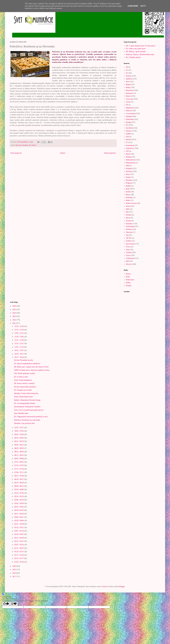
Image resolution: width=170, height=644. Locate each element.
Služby (128, 283)
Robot (128, 200)
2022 (14, 320)
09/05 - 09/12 (19, 445)
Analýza (129, 76)
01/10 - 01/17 (19, 558)
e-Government (131, 113)
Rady (128, 189)
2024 (14, 313)
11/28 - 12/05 (19, 337)
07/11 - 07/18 (19, 469)
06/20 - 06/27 (19, 479)
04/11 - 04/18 (19, 514)
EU (127, 125)
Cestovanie (130, 99)
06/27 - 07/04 (19, 476)
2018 (14, 573)
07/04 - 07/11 (19, 472)
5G (127, 70)
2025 (14, 310)
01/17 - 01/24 (19, 555)
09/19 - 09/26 (19, 438)
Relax (128, 195)
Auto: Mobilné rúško (21, 413)
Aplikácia (129, 79)
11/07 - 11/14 (19, 347)
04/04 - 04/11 (19, 517)
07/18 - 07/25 (19, 465)
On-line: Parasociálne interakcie (25, 387)
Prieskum (25, 145)
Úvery (128, 247)
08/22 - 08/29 (19, 452)
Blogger (122, 586)
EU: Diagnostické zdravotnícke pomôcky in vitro (31, 417)
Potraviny (19, 145)
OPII (128, 166)
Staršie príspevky (110, 153)
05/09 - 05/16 (19, 500)
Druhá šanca (130, 280)
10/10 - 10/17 (19, 428)
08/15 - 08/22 (19, 455)
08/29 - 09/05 (19, 448)
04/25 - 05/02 (19, 507)
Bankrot (129, 85)
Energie (129, 122)
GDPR (128, 134)
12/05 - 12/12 (19, 333)
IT (127, 142)
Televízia (129, 232)
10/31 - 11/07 (19, 350)
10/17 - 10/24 (19, 357)
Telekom (129, 229)
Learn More (133, 6)
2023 (14, 316)
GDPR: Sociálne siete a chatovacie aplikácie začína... (32, 370)
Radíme (129, 186)
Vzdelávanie (130, 258)
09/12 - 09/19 (19, 441)
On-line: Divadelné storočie (24, 360)
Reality (128, 192)
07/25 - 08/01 (19, 462)
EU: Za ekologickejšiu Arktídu (24, 403)
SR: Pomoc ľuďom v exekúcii (24, 383)
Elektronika (130, 119)
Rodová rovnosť (131, 203)
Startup (128, 215)
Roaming (129, 197)
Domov (63, 153)
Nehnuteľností (131, 163)
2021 (14, 323)
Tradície (129, 241)
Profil (128, 277)
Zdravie (34, 145)
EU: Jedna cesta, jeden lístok (136, 49)
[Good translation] (6, 604)
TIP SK (128, 238)
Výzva (128, 255)
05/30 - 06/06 (19, 490)
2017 (14, 577)
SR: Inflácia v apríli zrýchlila (136, 52)
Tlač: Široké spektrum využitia (25, 373)
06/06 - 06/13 (19, 486)
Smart (128, 206)
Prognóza (129, 183)
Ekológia (129, 116)
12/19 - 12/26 (19, 326)
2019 (14, 570)
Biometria (129, 93)
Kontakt (129, 286)
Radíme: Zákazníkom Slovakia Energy (27, 400)
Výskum (129, 252)
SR (30, 145)
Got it (143, 6)
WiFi (128, 261)
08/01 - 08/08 (19, 459)
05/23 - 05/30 (19, 493)
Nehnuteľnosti (131, 160)
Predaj (128, 177)
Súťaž (128, 218)
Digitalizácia (130, 108)
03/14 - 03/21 (19, 527)
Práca (128, 174)
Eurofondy (130, 128)
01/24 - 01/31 (19, 552)
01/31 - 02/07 (19, 548)
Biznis (128, 96)
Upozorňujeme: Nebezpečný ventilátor (27, 407)
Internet (129, 140)
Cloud (128, 102)
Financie (129, 131)
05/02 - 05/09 (19, 503)
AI (127, 73)
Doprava (129, 111)
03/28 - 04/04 (19, 521)
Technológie (130, 226)
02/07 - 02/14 (19, 545)
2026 (14, 306)
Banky (128, 87)
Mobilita (129, 157)
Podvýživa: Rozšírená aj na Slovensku (27, 420)
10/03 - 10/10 (19, 431)
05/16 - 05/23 (19, 496)
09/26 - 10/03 (19, 435)
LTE (127, 151)
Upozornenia (130, 244)
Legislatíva (130, 148)
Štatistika (129, 224)
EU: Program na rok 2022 (23, 390)
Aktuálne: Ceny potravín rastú (24, 423)
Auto (128, 82)
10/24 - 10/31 (19, 354)
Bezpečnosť (130, 90)
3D (127, 67)
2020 (14, 566)
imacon (105, 586)
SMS (128, 209)
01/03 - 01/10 (19, 562)
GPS (127, 137)
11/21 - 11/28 (19, 340)
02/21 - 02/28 (19, 538)
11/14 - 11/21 (19, 343)
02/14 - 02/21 (19, 541)
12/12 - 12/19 (19, 330)
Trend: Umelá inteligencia (23, 380)
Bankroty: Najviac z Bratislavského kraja (140, 54)
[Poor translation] (14, 604)
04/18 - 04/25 (19, 510)
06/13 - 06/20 (19, 483)
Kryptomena (130, 145)
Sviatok (129, 221)
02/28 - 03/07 (19, 534)
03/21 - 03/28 (19, 524)
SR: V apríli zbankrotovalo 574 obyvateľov (141, 46)
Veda (128, 250)
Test (127, 235)
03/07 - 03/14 (19, 531)
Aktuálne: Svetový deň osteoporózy (26, 393)
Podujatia (129, 168)
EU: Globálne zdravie (133, 57)
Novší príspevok (16, 153)
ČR (127, 105)
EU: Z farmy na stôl (21, 377)
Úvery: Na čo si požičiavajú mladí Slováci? (29, 410)
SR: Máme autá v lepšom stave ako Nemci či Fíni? (31, 367)
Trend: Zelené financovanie (23, 397)
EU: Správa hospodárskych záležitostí (27, 364)
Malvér (128, 154)
